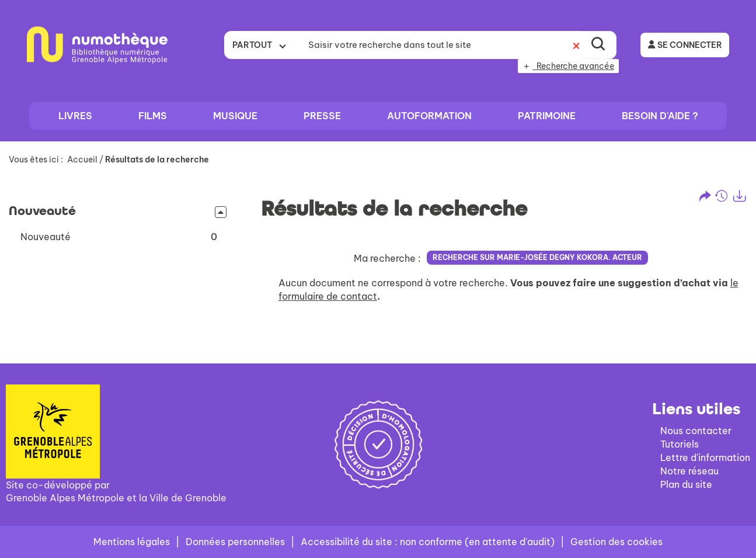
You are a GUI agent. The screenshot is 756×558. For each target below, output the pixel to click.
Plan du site (686, 484)
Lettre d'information (705, 458)
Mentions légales (132, 542)
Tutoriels (680, 444)
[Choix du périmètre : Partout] (263, 45)
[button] (119, 237)
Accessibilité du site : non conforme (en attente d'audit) (428, 542)
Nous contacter (696, 431)
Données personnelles (235, 542)
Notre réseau (689, 471)
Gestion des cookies (616, 542)
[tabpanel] (378, 250)
